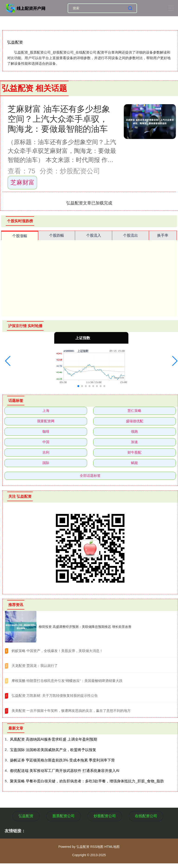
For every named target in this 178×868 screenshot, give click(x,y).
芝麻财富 (22, 182)
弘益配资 (26, 816)
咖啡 (46, 431)
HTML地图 (112, 847)
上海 (46, 411)
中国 (46, 442)
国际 (46, 463)
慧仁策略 (134, 411)
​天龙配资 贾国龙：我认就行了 (35, 666)
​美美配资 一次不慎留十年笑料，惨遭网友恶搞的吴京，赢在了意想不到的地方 (71, 711)
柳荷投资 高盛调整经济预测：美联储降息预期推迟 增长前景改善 (85, 627)
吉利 (46, 452)
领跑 (134, 431)
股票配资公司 (64, 816)
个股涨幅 (20, 236)
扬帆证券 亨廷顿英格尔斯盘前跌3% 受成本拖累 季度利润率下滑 (62, 760)
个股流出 (130, 235)
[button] (8, 361)
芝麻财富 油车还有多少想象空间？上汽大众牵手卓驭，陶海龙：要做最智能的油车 (59, 119)
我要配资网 (46, 421)
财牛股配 (134, 452)
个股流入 (94, 235)
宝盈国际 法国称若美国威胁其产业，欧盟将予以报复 (53, 750)
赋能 (134, 463)
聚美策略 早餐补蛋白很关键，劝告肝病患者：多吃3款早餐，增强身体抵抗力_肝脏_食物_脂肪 (87, 781)
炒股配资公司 (105, 816)
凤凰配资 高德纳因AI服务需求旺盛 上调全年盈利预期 (54, 739)
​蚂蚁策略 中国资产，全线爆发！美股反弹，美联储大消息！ (57, 651)
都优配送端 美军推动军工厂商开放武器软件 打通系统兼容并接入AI (65, 771)
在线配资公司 (146, 816)
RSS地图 (97, 847)
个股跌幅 (57, 235)
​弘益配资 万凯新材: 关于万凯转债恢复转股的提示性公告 (55, 695)
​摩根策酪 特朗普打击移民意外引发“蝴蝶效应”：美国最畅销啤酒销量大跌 (67, 681)
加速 (134, 442)
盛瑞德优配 (135, 421)
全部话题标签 (90, 476)
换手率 (163, 235)
